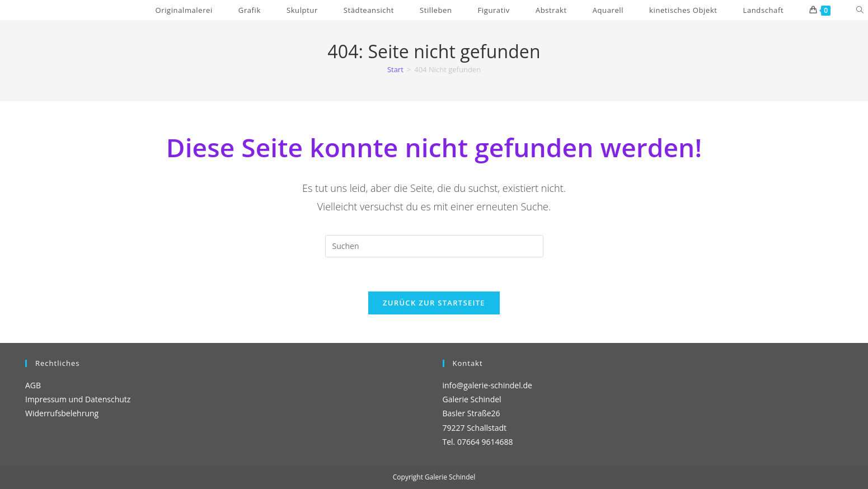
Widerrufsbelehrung (62, 413)
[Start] (395, 69)
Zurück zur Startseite (434, 303)
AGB (33, 385)
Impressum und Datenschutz (78, 399)
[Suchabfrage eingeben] (434, 246)
